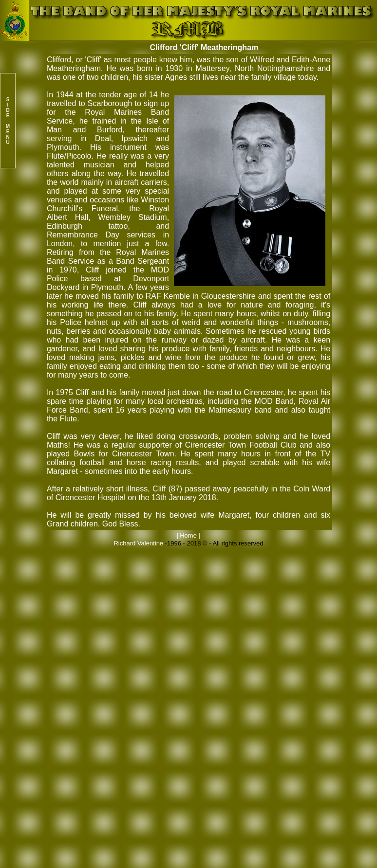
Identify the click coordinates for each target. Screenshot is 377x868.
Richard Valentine (138, 543)
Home (188, 535)
